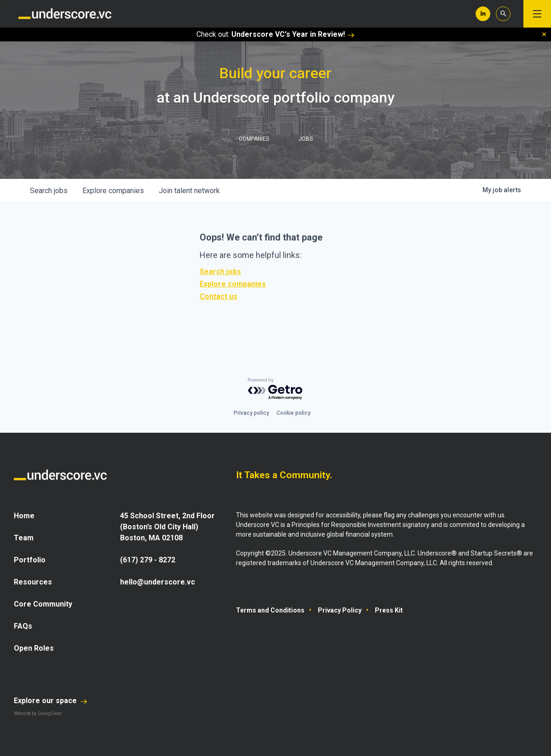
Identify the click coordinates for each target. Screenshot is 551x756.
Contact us (218, 296)
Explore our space (51, 701)
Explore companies (233, 284)
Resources (33, 582)
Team (24, 538)
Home (24, 516)
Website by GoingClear (38, 713)
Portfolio (30, 560)
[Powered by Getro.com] (275, 389)
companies (113, 191)
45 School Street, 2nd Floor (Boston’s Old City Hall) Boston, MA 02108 (167, 527)
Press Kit (389, 610)
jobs (49, 191)
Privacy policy (251, 413)
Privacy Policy (340, 610)
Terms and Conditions (270, 610)
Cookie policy (293, 413)
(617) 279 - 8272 (148, 560)
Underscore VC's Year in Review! (293, 34)
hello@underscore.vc (158, 582)
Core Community (43, 604)
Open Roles (34, 648)
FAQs (23, 626)
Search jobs (220, 272)
